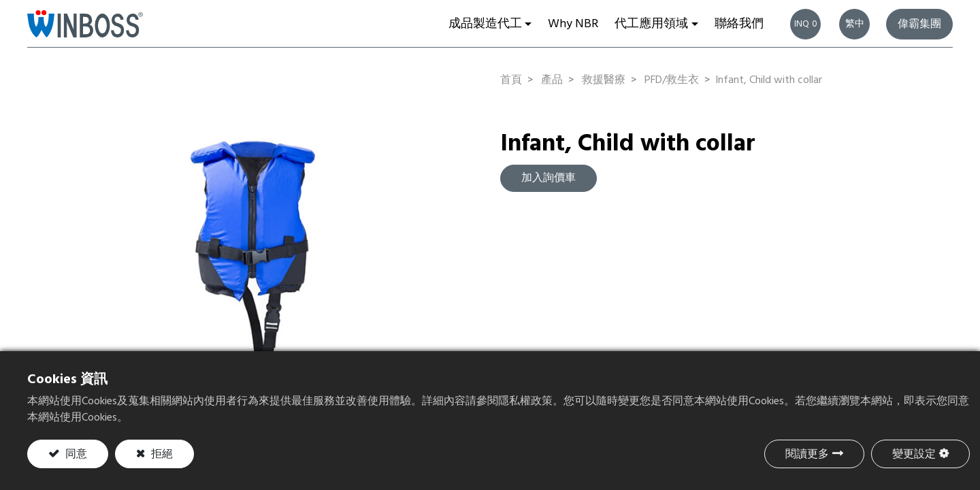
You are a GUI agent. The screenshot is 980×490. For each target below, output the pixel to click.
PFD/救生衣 (672, 80)
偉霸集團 (919, 24)
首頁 (511, 80)
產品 (552, 80)
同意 (75, 455)
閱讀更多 (807, 455)
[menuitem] (573, 24)
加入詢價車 (549, 178)
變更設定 (914, 455)
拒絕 (161, 455)
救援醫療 (604, 80)
